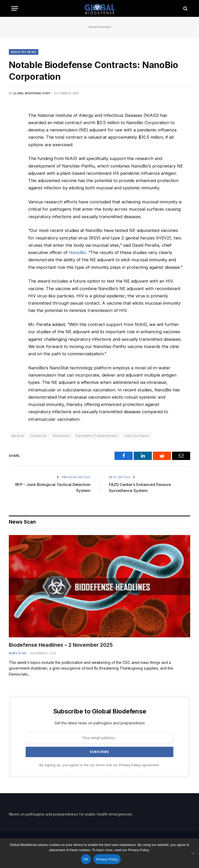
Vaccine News (137, 436)
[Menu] (15, 8)
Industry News (24, 52)
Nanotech (61, 436)
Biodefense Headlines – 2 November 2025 (61, 645)
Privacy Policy (130, 765)
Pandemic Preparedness (97, 436)
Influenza (39, 436)
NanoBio (77, 252)
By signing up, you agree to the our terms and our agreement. (99, 765)
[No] (193, 853)
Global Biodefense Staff (32, 93)
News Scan (18, 653)
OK (86, 859)
